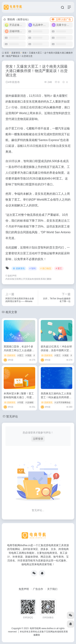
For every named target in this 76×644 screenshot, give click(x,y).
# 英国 (28, 355)
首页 (7, 53)
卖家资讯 (16, 53)
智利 (47, 96)
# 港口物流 (46, 268)
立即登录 (38, 439)
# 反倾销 (29, 402)
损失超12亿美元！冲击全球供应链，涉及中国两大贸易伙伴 (56, 350)
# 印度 (20, 402)
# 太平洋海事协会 (62, 402)
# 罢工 (59, 268)
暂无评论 (12, 416)
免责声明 (24, 589)
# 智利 (33, 268)
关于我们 (52, 589)
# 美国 (65, 355)
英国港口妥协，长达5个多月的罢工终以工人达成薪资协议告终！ (19, 350)
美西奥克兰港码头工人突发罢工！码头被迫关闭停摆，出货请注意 (56, 397)
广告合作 (38, 589)
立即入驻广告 (61, 19)
